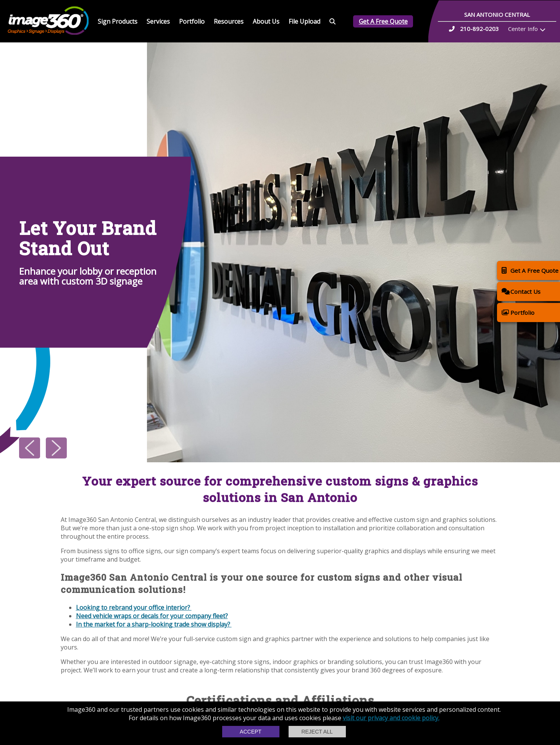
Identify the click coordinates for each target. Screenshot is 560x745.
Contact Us (521, 291)
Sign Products (118, 21)
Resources (229, 21)
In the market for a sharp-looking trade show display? (154, 624)
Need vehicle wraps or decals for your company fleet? (152, 616)
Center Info (523, 29)
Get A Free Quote (383, 21)
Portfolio (192, 21)
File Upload (304, 21)
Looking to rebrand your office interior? (134, 607)
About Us (266, 21)
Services (158, 21)
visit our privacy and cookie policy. (391, 718)
